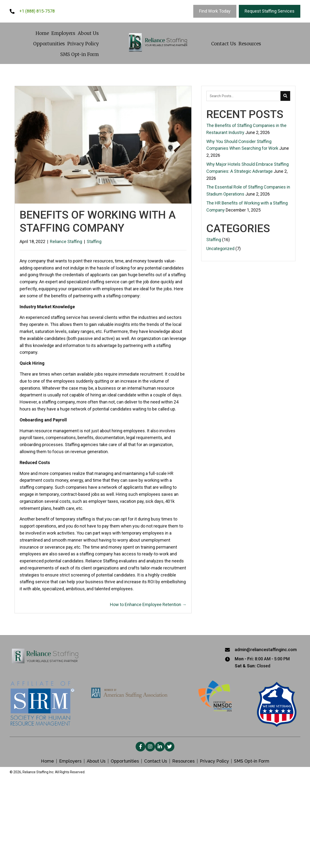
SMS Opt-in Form (252, 761)
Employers (70, 761)
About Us (96, 761)
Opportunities (125, 761)
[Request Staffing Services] (270, 11)
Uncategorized (220, 249)
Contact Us (156, 761)
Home (47, 761)
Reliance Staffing (66, 241)
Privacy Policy (214, 761)
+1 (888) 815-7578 (37, 11)
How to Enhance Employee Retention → (148, 604)
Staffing (94, 241)
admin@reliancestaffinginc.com (266, 650)
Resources (183, 761)
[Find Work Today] (215, 11)
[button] (140, 747)
